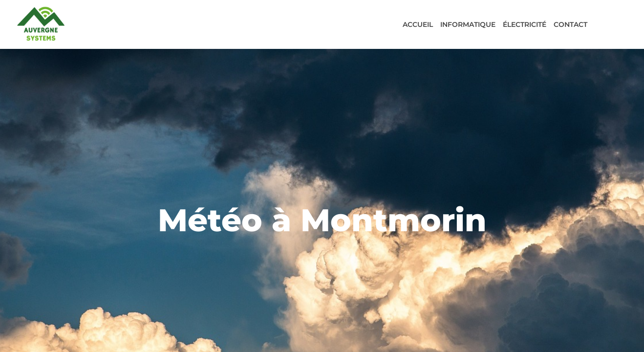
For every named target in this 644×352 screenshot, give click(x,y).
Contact (570, 24)
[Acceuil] (41, 24)
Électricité (525, 24)
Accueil (418, 24)
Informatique (468, 24)
